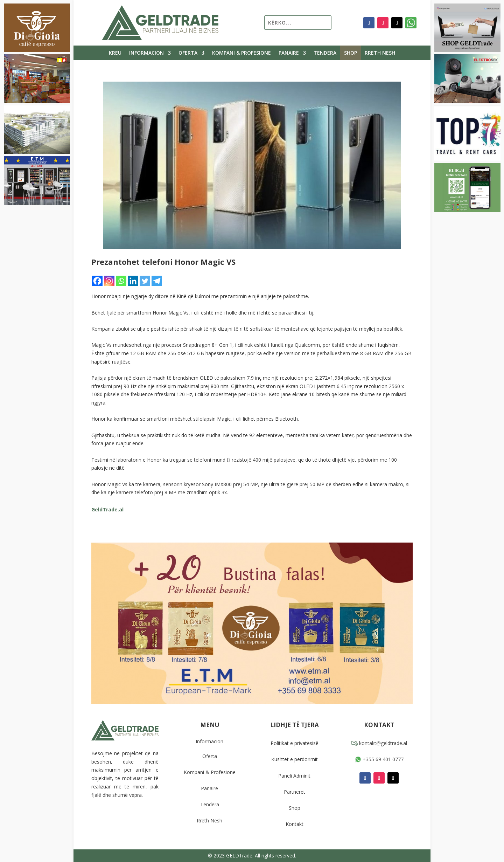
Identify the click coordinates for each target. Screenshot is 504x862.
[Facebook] (97, 281)
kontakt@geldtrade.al (379, 743)
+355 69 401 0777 (379, 759)
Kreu (115, 53)
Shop (351, 53)
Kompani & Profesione (241, 53)
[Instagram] (109, 281)
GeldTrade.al (107, 509)
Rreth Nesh (380, 53)
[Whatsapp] (121, 281)
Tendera (325, 53)
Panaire (289, 53)
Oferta (188, 53)
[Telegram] (157, 281)
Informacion (146, 53)
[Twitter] (145, 281)
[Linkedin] (133, 281)
